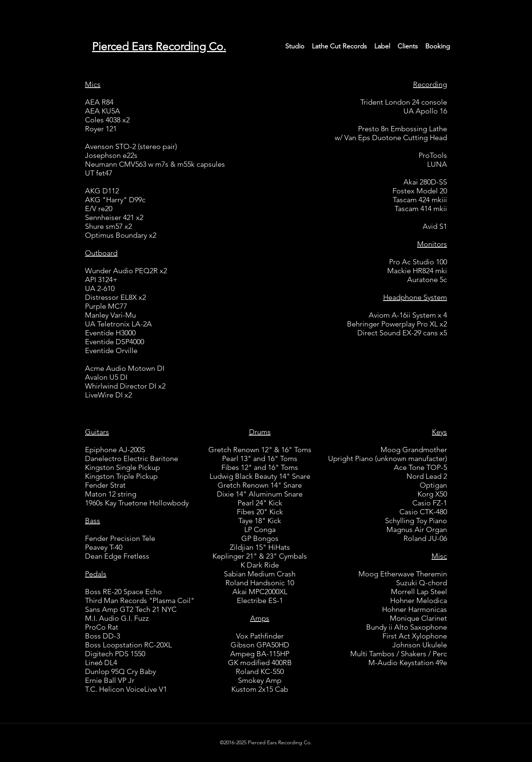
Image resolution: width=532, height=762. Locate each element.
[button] (295, 46)
